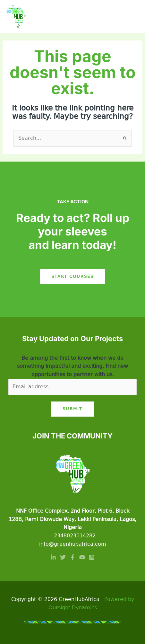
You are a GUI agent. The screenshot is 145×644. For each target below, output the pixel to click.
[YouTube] (82, 557)
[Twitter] (63, 557)
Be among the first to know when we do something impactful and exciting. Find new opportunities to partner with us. (72, 366)
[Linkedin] (53, 557)
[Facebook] (72, 557)
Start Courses (72, 276)
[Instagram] (92, 557)
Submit (72, 409)
